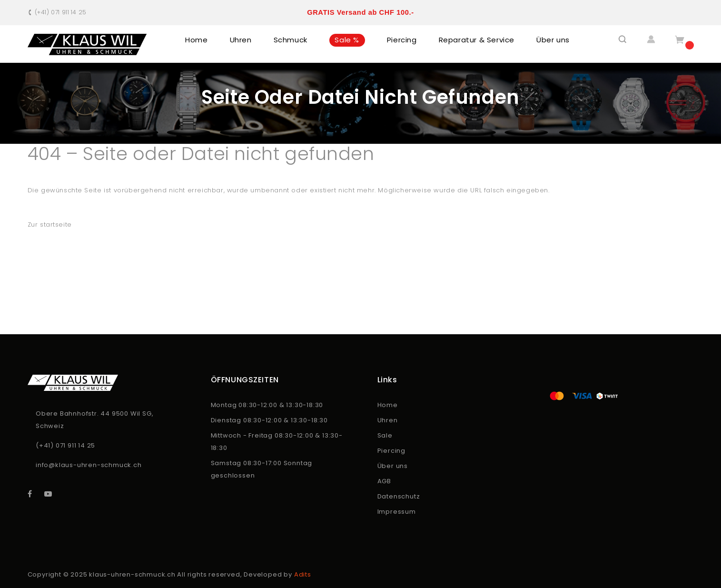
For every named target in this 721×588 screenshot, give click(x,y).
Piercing (391, 451)
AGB (384, 481)
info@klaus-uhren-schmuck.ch (89, 465)
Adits (303, 574)
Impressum (397, 512)
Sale (385, 435)
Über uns (393, 466)
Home (388, 405)
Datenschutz (399, 496)
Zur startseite (50, 224)
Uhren (388, 420)
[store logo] (87, 45)
